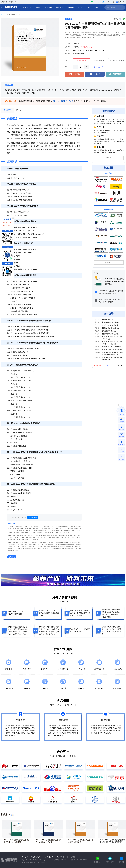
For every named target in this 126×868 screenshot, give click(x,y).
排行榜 (88, 7)
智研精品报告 (36, 857)
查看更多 (109, 158)
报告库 (60, 7)
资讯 (80, 7)
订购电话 (68, 50)
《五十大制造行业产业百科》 (63, 101)
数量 (66, 67)
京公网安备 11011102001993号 (78, 860)
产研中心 (70, 7)
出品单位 (68, 47)
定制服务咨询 (33, 517)
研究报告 (38, 7)
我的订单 (120, 2)
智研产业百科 (48, 857)
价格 (66, 61)
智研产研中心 (61, 857)
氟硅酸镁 (68, 19)
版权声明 (9, 85)
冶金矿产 (21, 14)
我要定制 (120, 366)
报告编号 (68, 44)
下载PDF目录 (116, 74)
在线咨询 (95, 74)
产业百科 (49, 7)
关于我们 (111, 2)
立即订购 (74, 74)
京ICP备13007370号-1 (61, 860)
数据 (97, 7)
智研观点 (27, 7)
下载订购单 (98, 67)
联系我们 (72, 857)
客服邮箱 (68, 54)
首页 (5, 14)
